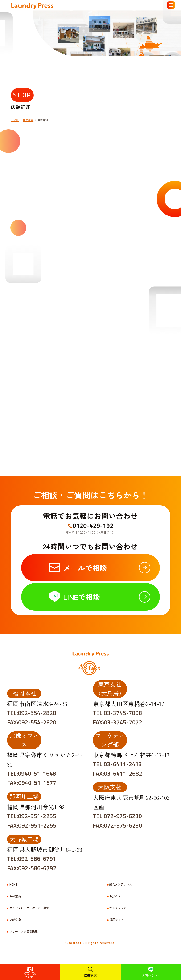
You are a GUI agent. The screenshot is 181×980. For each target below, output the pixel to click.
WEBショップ (118, 908)
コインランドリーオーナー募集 (29, 908)
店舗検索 (91, 975)
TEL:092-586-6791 (32, 859)
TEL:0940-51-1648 (32, 774)
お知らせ (115, 896)
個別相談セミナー (30, 975)
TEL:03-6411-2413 (117, 764)
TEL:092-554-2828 (32, 713)
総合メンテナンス (121, 884)
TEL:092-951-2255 (32, 816)
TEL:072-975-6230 (117, 816)
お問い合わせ (151, 975)
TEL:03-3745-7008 (117, 713)
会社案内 (15, 896)
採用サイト (116, 920)
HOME (13, 884)
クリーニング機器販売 (24, 931)
